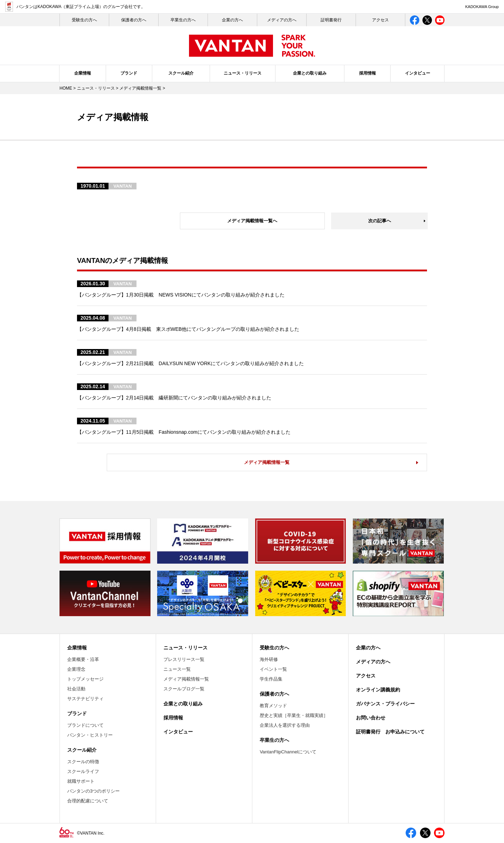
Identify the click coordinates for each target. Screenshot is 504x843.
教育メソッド (273, 706)
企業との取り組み (310, 73)
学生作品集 (271, 679)
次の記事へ (380, 221)
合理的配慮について (88, 801)
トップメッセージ (85, 679)
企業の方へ (232, 20)
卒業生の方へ (183, 20)
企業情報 (83, 73)
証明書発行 (331, 20)
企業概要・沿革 (83, 659)
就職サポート (81, 781)
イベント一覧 (273, 669)
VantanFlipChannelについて (288, 752)
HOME (66, 88)
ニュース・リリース (243, 73)
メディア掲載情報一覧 (140, 88)
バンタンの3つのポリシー (93, 791)
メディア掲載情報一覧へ (252, 221)
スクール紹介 (181, 73)
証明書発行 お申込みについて (390, 732)
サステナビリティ (85, 699)
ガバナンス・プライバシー (385, 704)
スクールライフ (83, 771)
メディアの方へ (282, 20)
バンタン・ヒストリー (90, 735)
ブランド (129, 73)
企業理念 (76, 669)
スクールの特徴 (83, 762)
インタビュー (418, 73)
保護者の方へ (134, 20)
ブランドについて (85, 725)
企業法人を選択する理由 (285, 725)
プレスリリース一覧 (184, 659)
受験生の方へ (274, 648)
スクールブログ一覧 (184, 689)
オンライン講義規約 (378, 690)
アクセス (380, 20)
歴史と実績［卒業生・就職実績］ (294, 715)
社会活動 (76, 689)
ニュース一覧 (177, 669)
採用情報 (367, 73)
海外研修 (269, 659)
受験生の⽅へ (84, 20)
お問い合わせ (371, 718)
